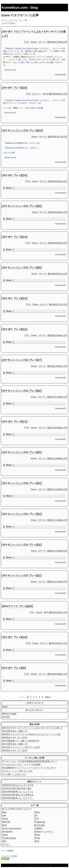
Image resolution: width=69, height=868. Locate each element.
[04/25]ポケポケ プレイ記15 (15, 750)
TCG (27, 42)
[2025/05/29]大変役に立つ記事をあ (18, 795)
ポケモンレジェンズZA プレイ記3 (22, 514)
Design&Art (7, 832)
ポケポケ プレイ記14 (14, 237)
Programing (40, 822)
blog (34, 8)
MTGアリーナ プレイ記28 (17, 606)
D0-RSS (6, 717)
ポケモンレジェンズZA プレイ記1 (22, 575)
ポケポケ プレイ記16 (14, 88)
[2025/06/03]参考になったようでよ (18, 792)
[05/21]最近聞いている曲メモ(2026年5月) (21, 741)
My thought (40, 825)
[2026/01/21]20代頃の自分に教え (17, 788)
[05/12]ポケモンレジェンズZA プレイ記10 (21, 747)
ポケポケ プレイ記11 (14, 422)
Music (37, 812)
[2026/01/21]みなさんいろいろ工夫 (18, 785)
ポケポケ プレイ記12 (14, 329)
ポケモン (43, 42)
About (5, 707)
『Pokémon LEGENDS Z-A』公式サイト (21, 148)
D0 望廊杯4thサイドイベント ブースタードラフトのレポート (30, 768)
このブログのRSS (9, 856)
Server (5, 819)
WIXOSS (6, 822)
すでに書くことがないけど (14, 774)
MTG (47, 612)
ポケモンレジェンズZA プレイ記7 (22, 360)
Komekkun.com (15, 8)
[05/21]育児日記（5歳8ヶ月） (16, 744)
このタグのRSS (8, 23)
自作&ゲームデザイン (44, 832)
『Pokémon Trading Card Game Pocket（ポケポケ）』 (28, 48)
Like (4, 815)
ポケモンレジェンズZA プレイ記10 (22, 131)
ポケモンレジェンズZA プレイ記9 (22, 206)
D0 (36, 815)
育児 (4, 841)
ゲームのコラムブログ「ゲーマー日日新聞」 (22, 765)
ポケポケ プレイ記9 (14, 668)
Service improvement (12, 828)
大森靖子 (39, 828)
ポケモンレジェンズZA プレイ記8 (22, 268)
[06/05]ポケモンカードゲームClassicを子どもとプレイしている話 (32, 734)
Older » (48, 697)
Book (5, 825)
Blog (4, 812)
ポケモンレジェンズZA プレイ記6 (22, 391)
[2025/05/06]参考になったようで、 (18, 798)
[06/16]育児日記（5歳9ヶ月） (16, 731)
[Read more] (10, 70)
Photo (37, 838)
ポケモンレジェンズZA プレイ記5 (22, 452)
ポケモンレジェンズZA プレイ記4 (22, 483)
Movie (37, 835)
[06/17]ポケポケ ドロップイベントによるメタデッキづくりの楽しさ (33, 728)
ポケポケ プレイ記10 (14, 637)
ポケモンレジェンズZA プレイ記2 (22, 545)
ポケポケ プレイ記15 (14, 175)
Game (6, 15)
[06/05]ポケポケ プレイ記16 (15, 738)
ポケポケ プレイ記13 (14, 298)
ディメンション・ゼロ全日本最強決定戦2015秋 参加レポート (30, 761)
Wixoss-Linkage (9, 714)
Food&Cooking (9, 838)
